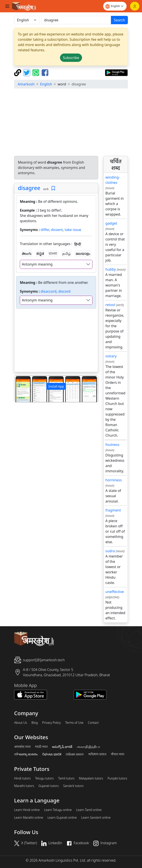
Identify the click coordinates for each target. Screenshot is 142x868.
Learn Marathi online (29, 818)
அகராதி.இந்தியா (88, 747)
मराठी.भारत (41, 747)
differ (45, 230)
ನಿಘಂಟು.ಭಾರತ (52, 754)
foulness (112, 445)
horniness (114, 480)
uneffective (115, 592)
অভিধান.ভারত (97, 754)
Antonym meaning (37, 264)
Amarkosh (26, 84)
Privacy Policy (51, 723)
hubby (111, 269)
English (46, 84)
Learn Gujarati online (62, 818)
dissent (57, 230)
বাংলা (53, 253)
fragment (113, 510)
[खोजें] (76, 20)
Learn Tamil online (89, 810)
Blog (35, 723)
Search (119, 20)
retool (110, 305)
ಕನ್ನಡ (40, 253)
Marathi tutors (24, 786)
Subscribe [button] (71, 58)
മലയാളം (83, 253)
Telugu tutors (44, 778)
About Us (21, 723)
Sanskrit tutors (73, 786)
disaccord (49, 291)
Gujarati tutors (49, 786)
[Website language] (115, 6)
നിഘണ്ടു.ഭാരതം (26, 754)
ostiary (111, 356)
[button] (21, 389)
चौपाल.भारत (118, 754)
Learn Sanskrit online (96, 818)
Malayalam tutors (91, 778)
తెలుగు (27, 253)
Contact (93, 723)
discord (64, 291)
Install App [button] (56, 386)
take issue (73, 230)
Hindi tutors (22, 778)
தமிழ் (66, 253)
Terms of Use (74, 723)
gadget (111, 223)
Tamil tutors (66, 778)
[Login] (135, 6)
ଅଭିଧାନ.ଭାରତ (75, 754)
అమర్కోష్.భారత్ (62, 747)
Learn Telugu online (58, 810)
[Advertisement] (56, 341)
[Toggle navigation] (7, 6)
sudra (110, 551)
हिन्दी (78, 244)
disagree (29, 188)
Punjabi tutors (117, 778)
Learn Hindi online (27, 810)
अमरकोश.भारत (22, 747)
